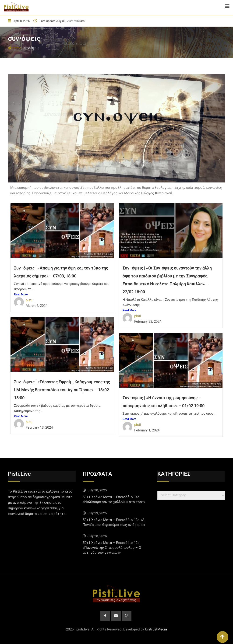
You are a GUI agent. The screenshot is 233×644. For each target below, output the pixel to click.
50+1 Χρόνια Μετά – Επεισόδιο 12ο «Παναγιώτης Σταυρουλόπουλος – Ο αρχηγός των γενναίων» (112, 548)
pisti (29, 300)
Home (14, 48)
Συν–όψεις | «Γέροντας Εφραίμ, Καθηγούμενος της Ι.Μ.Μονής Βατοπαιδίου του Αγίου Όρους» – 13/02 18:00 (62, 390)
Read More (21, 294)
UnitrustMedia (156, 630)
